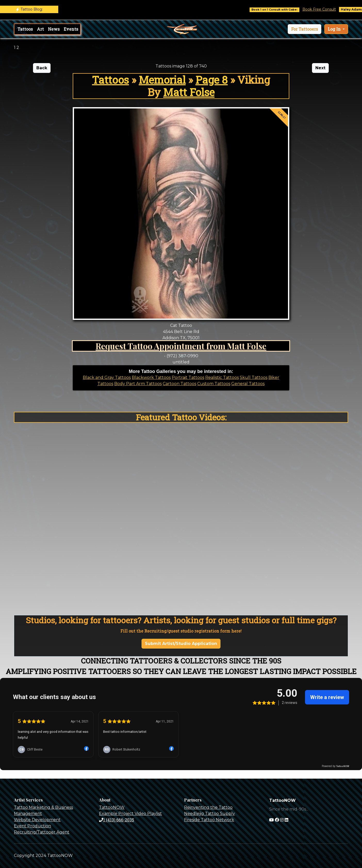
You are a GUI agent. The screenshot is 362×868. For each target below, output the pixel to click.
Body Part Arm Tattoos (138, 384)
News (54, 29)
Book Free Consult (325, 9)
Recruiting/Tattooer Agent (42, 832)
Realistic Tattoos (222, 377)
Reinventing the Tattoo (208, 807)
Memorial (162, 80)
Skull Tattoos (254, 377)
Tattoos (25, 29)
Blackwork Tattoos (151, 377)
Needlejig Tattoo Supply (209, 814)
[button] (305, 29)
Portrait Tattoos (188, 377)
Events (71, 29)
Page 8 (212, 80)
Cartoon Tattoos (179, 384)
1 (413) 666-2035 (117, 820)
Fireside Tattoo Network (209, 820)
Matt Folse (189, 92)
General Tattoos (248, 384)
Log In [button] (335, 29)
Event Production (32, 826)
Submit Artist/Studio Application (181, 644)
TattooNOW (112, 807)
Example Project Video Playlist (130, 814)
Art (40, 29)
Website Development (37, 820)
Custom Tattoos (214, 384)
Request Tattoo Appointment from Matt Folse (181, 346)
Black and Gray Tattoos (107, 377)
